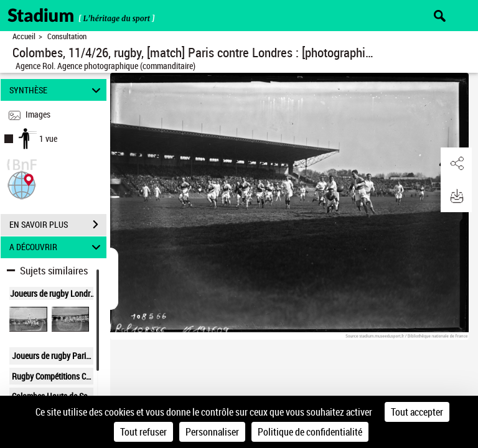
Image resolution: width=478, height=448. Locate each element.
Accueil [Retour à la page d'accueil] (24, 36)
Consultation (67, 36)
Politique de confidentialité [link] (310, 432)
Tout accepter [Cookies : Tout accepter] (417, 412)
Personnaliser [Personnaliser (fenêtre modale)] (212, 432)
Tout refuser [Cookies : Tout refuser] (143, 432)
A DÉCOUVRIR (57, 247)
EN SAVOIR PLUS (58, 225)
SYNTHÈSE (57, 90)
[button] (22, 184)
